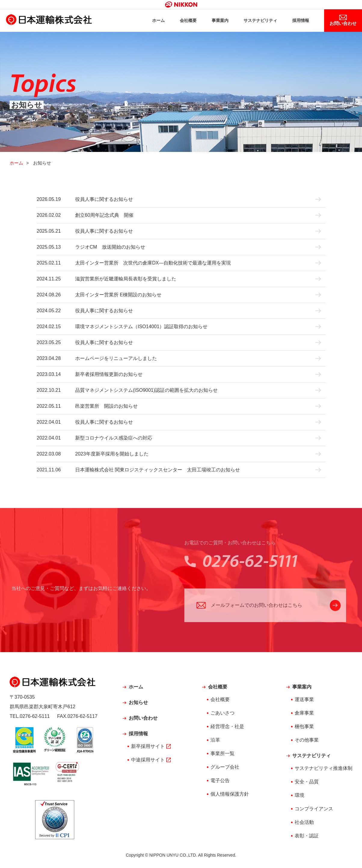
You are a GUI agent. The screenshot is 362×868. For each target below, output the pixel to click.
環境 (299, 796)
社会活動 (304, 823)
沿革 (215, 741)
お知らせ (138, 704)
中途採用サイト (148, 761)
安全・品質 (307, 783)
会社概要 (182, 21)
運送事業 (304, 701)
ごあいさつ (222, 714)
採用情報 (299, 21)
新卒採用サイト (148, 747)
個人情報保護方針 (230, 795)
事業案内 (215, 21)
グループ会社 (225, 768)
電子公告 (220, 782)
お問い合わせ (342, 24)
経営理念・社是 (227, 728)
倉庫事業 (304, 714)
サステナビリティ (257, 21)
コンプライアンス (314, 810)
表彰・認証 (307, 837)
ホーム (151, 21)
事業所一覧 (222, 755)
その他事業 (307, 741)
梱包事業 (304, 728)
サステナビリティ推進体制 (324, 769)
